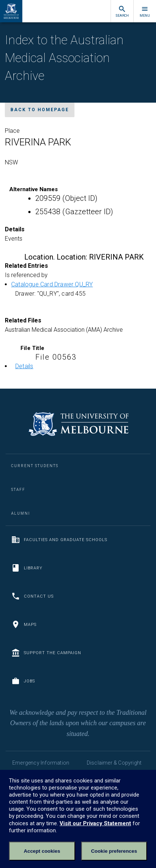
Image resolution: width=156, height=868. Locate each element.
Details (24, 366)
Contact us (32, 596)
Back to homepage (40, 110)
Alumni (21, 513)
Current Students (35, 466)
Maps (24, 624)
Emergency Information (41, 763)
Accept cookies (42, 851)
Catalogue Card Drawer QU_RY (52, 284)
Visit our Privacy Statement (95, 823)
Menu (145, 11)
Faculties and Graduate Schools (59, 540)
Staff (18, 490)
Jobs (23, 681)
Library (27, 568)
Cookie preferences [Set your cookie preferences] (114, 851)
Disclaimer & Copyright (114, 763)
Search (122, 11)
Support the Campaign (46, 653)
